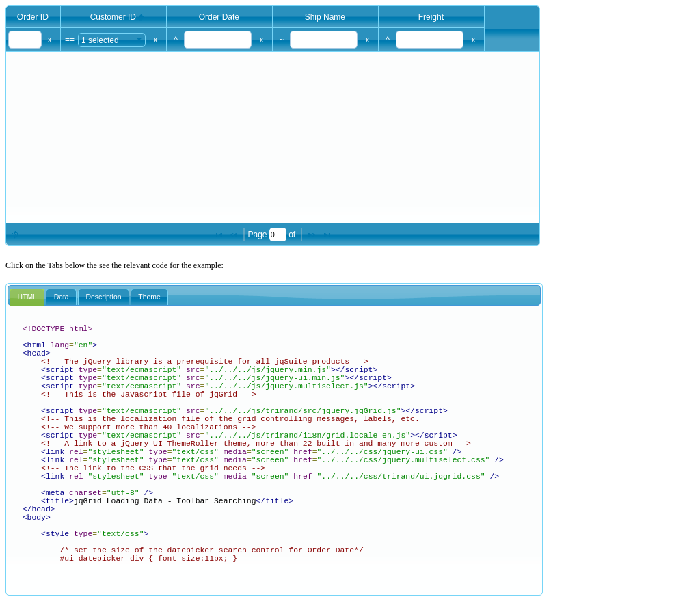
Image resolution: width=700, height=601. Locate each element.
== (70, 40)
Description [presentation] (104, 297)
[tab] (27, 297)
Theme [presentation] (149, 297)
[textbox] (25, 40)
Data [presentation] (62, 297)
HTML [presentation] (27, 297)
